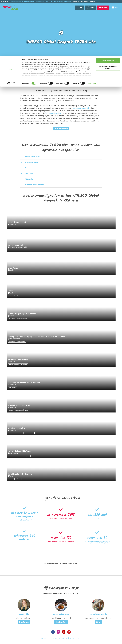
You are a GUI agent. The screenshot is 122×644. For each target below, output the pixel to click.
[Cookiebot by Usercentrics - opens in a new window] (11, 27)
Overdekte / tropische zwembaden (16, 410)
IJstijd (27, 168)
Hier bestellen (61, 622)
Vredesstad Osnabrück (81, 108)
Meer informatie (61, 129)
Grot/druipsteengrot (22, 342)
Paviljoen (18, 479)
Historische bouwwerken (23, 296)
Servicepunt (11, 479)
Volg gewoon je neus (32, 162)
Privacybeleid (53, 638)
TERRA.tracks (29, 173)
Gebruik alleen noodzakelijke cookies (108, 11)
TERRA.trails (29, 179)
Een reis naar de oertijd (33, 157)
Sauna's (10, 273)
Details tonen (92, 27)
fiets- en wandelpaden (53, 113)
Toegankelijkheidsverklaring (68, 638)
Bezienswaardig (12, 227)
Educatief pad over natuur (23, 250)
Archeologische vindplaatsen (25, 456)
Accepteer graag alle (108, 4)
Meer (98, 622)
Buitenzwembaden (30, 433)
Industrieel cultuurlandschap (34, 185)
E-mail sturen (24, 622)
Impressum (44, 638)
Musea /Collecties (13, 387)
